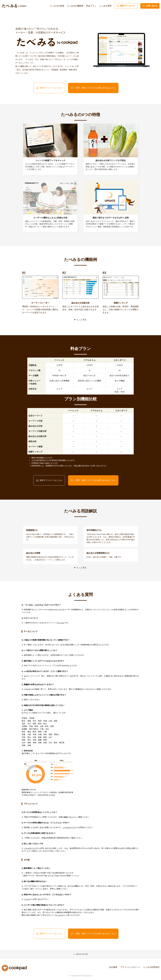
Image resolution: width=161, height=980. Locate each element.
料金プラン (91, 6)
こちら (62, 623)
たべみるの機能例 (75, 6)
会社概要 (113, 967)
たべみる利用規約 (151, 967)
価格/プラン (69, 817)
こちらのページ (69, 827)
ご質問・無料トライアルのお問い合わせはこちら (93, 88)
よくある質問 (105, 6)
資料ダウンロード (126, 6)
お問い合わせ (150, 6)
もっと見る (82, 320)
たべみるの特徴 (57, 6)
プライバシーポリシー (130, 967)
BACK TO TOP (80, 954)
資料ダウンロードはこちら (49, 88)
